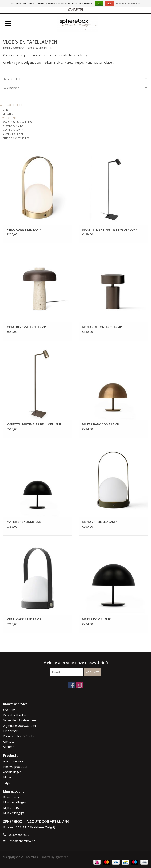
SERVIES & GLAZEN (13, 134)
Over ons (9, 710)
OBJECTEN (8, 114)
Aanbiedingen (12, 772)
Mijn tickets (11, 808)
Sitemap (9, 747)
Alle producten (13, 761)
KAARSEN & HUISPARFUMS (17, 122)
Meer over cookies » (128, 4)
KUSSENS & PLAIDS (13, 126)
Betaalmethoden (15, 715)
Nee (109, 4)
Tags (7, 783)
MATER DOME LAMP (96, 619)
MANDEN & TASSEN (13, 130)
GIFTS (5, 110)
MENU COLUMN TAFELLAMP (102, 327)
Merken (8, 777)
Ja (99, 4)
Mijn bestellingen (15, 802)
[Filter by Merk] (75, 88)
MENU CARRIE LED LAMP (24, 229)
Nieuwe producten (16, 767)
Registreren (11, 797)
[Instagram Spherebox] (79, 685)
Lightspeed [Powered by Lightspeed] (62, 857)
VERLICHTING (46, 48)
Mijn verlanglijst (14, 813)
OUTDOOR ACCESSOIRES (16, 138)
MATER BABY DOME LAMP (100, 424)
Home (7, 48)
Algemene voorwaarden (19, 726)
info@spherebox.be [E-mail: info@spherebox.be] (22, 841)
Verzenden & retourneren (20, 720)
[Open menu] (8, 23)
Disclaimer (10, 731)
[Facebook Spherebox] (72, 685)
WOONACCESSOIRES (25, 48)
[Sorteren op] (75, 79)
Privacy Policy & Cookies (20, 736)
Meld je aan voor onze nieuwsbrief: (75, 663)
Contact (9, 742)
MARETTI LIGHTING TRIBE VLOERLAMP (110, 229)
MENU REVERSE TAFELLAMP (26, 327)
